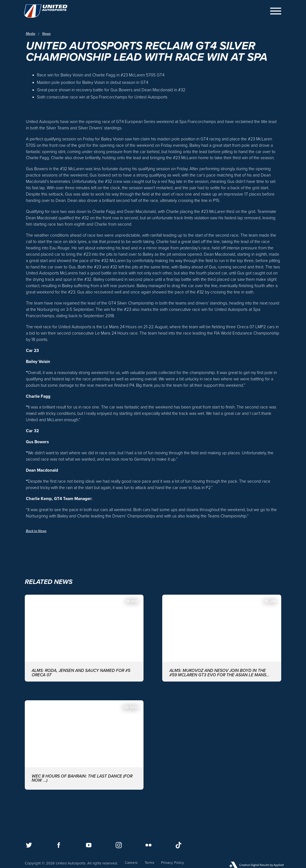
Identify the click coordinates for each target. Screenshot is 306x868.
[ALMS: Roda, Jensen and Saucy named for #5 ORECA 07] (84, 644)
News (48, 34)
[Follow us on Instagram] (119, 845)
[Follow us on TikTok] (178, 845)
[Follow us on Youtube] (89, 845)
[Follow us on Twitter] (29, 845)
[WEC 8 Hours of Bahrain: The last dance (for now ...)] (84, 753)
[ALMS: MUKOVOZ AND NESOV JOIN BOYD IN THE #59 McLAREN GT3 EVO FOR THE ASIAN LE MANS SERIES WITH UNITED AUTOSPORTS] (222, 644)
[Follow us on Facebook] (59, 845)
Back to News (38, 536)
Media (31, 34)
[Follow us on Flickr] (148, 845)
